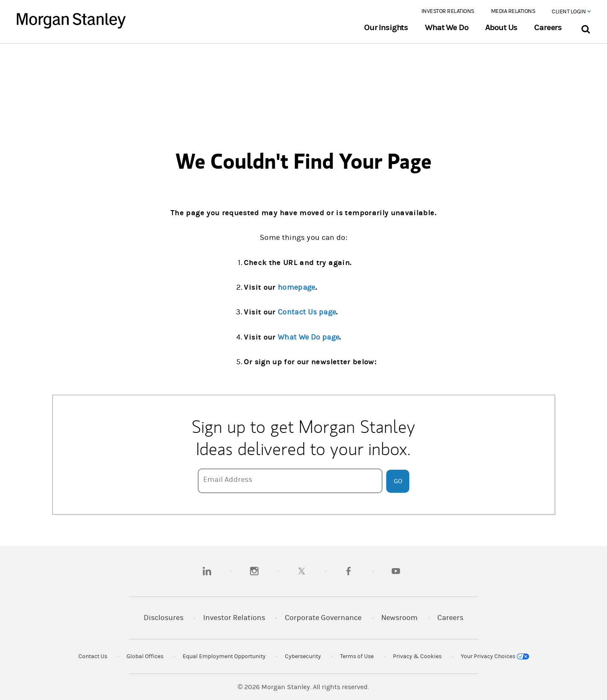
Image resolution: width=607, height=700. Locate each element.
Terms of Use (357, 656)
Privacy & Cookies (417, 656)
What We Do (446, 28)
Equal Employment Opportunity (224, 656)
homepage (297, 287)
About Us (501, 28)
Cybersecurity (303, 656)
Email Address (228, 480)
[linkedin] (207, 571)
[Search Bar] (585, 27)
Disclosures (164, 618)
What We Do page (309, 337)
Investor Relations (448, 11)
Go (398, 481)
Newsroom (399, 618)
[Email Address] (290, 481)
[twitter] (302, 571)
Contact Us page (307, 312)
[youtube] (396, 571)
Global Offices (145, 656)
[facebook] (349, 571)
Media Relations (513, 11)
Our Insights (386, 28)
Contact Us (93, 656)
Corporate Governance (323, 618)
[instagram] (254, 571)
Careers (548, 28)
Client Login (571, 12)
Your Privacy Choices (495, 656)
